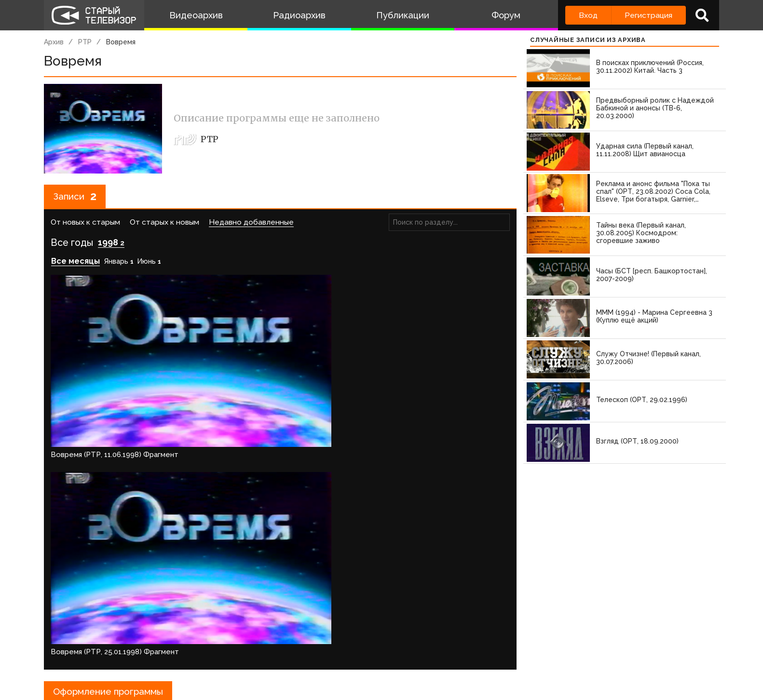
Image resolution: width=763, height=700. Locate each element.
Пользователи (313, 654)
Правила (184, 654)
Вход (588, 15)
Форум (506, 15)
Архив (54, 42)
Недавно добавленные (251, 223)
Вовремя (121, 42)
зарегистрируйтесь (145, 626)
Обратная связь (242, 654)
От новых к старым (85, 223)
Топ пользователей (392, 654)
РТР (85, 42)
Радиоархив (299, 15)
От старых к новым (164, 223)
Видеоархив (196, 15)
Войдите (72, 626)
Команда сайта (127, 654)
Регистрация (648, 15)
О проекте (66, 654)
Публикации (403, 15)
